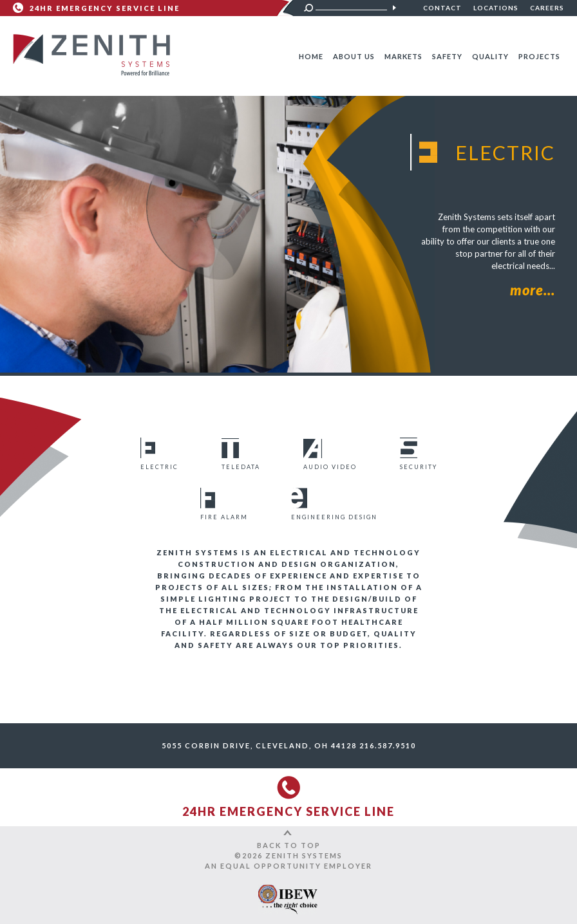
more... (533, 290)
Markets (403, 56)
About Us (354, 56)
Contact (442, 8)
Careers (547, 8)
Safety (447, 56)
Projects (539, 56)
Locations (496, 8)
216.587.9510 (388, 745)
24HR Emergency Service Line (105, 8)
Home (311, 56)
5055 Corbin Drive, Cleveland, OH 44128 (259, 745)
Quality (490, 56)
